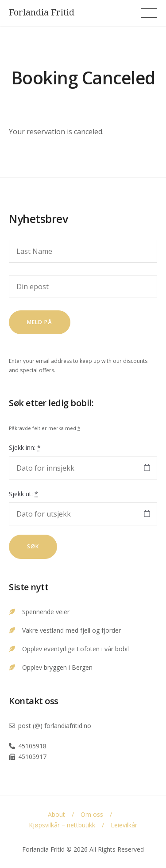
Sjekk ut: (23, 494)
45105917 (32, 757)
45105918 (32, 746)
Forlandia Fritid (42, 12)
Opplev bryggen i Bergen (57, 667)
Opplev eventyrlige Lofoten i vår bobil (75, 649)
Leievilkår (124, 825)
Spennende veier (46, 612)
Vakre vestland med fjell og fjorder (71, 630)
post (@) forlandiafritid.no (55, 726)
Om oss (92, 814)
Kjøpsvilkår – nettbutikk (62, 825)
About (56, 814)
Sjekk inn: (25, 447)
